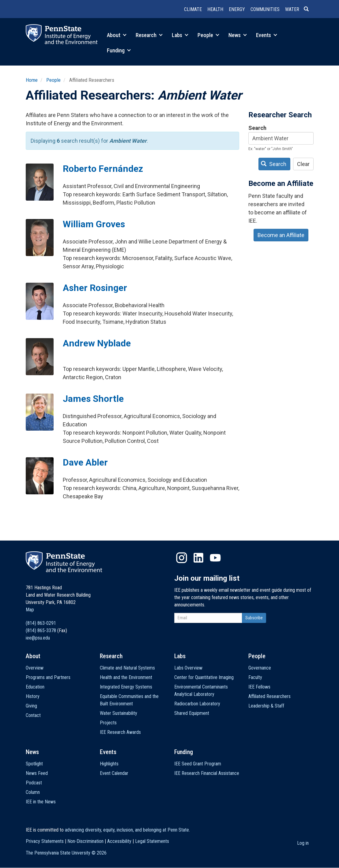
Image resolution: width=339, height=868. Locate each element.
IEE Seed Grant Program (198, 764)
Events (267, 35)
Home (32, 80)
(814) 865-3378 (41, 630)
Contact (33, 715)
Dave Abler (85, 462)
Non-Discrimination (85, 841)
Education (35, 687)
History (33, 696)
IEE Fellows (259, 687)
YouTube (215, 558)
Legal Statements (152, 841)
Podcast (34, 783)
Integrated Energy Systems (126, 687)
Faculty (255, 677)
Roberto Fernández (103, 169)
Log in (303, 843)
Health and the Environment (126, 677)
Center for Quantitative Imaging (204, 677)
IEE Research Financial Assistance (207, 773)
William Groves (94, 224)
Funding (119, 50)
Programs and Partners (48, 677)
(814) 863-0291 (41, 623)
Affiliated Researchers (269, 696)
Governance (260, 668)
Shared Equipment (192, 713)
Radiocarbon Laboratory (197, 704)
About (117, 35)
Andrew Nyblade (97, 343)
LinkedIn (198, 558)
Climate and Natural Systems (127, 668)
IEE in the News (41, 802)
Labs (180, 35)
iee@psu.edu (38, 638)
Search (257, 128)
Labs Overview (188, 668)
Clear (303, 164)
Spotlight (34, 764)
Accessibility (119, 841)
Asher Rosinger (95, 288)
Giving (31, 706)
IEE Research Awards (120, 732)
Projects (108, 723)
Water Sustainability (119, 713)
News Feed (37, 773)
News (238, 35)
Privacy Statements (45, 841)
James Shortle (93, 399)
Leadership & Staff (266, 706)
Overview (35, 668)
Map (30, 610)
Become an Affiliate (281, 235)
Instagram (182, 558)
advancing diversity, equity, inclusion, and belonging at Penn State (127, 830)
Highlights (109, 764)
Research (149, 35)
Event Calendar (114, 773)
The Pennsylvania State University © (66, 853)
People (208, 35)
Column (33, 792)
